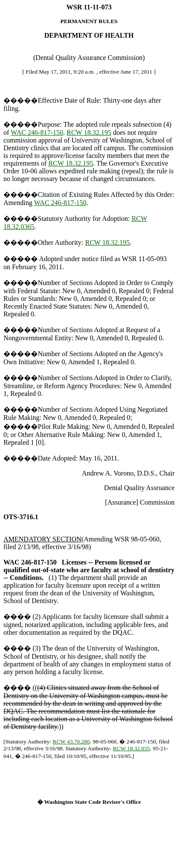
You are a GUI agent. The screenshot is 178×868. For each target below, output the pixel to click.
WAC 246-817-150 (37, 132)
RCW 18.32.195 (89, 132)
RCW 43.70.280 (71, 742)
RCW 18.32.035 (131, 748)
